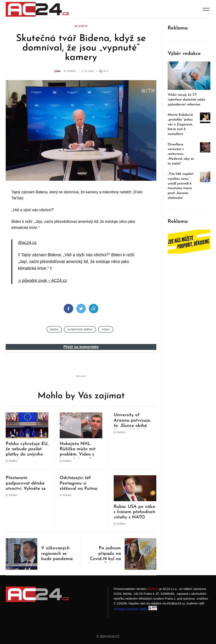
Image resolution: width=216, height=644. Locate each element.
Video (106, 329)
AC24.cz (153, 589)
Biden (54, 329)
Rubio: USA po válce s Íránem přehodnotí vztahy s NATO (134, 512)
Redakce (72, 71)
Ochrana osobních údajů (130, 609)
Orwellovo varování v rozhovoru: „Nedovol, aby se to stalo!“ (181, 154)
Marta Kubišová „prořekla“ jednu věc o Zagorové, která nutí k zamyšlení (180, 124)
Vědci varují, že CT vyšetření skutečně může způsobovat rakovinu (187, 100)
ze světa (81, 26)
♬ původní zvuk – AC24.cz (43, 280)
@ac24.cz (27, 243)
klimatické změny (80, 329)
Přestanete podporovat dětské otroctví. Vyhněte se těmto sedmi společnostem (26, 489)
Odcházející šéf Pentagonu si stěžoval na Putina (78, 483)
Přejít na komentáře (81, 347)
